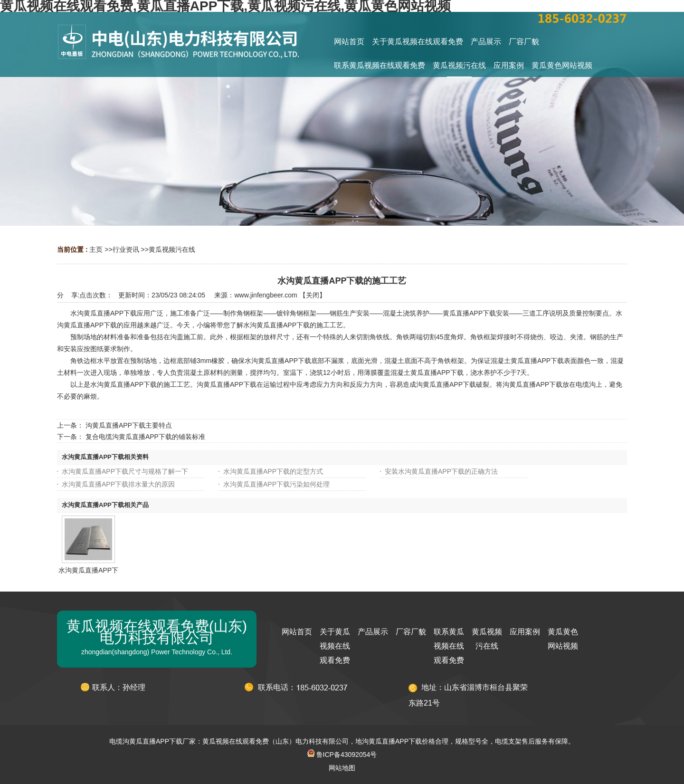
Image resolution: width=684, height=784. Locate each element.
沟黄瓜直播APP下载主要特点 (129, 425)
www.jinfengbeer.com (266, 295)
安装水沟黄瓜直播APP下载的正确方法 (441, 471)
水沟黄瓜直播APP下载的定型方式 (273, 471)
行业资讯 (126, 249)
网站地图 (342, 768)
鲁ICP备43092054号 (342, 755)
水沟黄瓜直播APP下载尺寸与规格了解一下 (125, 471)
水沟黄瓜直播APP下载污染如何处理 (276, 484)
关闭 (313, 295)
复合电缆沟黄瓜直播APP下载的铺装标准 (145, 437)
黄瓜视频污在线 (172, 249)
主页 (96, 249)
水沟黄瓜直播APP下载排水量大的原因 (118, 484)
